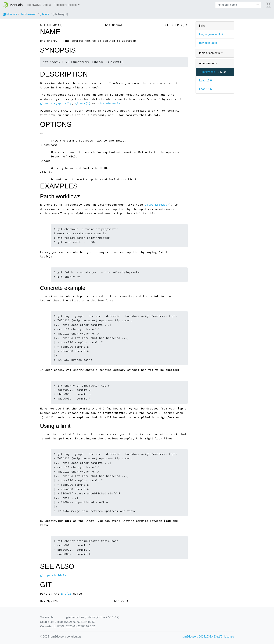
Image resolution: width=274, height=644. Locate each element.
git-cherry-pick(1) (56, 103)
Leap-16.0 (206, 80)
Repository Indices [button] (66, 5)
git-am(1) (83, 103)
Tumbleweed (28, 14)
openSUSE (34, 5)
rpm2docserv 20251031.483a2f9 (202, 637)
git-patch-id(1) (53, 575)
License (229, 637)
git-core (45, 14)
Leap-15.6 (206, 89)
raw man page (208, 43)
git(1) (66, 594)
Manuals (10, 14)
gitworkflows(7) (158, 205)
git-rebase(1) (109, 103)
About (47, 5)
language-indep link (211, 34)
